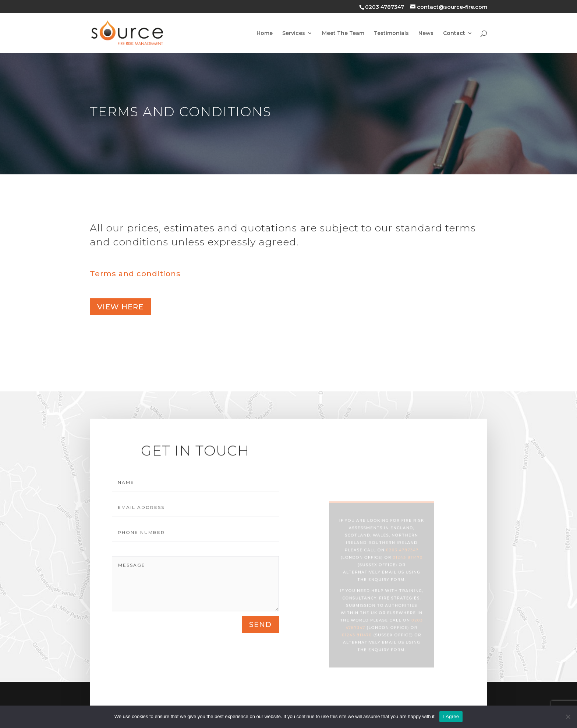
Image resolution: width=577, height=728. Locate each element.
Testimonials (391, 33)
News (426, 33)
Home (265, 33)
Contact (454, 33)
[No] (568, 717)
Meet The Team (343, 33)
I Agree (451, 716)
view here (120, 307)
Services (294, 33)
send (260, 632)
